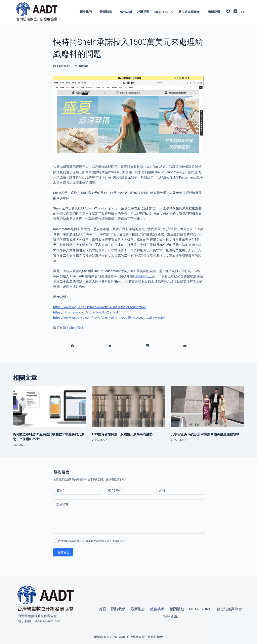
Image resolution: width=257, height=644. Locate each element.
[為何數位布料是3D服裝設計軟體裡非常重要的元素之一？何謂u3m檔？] (49, 407)
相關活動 (143, 12)
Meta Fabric (164, 12)
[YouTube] (235, 11)
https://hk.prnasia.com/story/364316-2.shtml (86, 312)
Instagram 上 (142, 276)
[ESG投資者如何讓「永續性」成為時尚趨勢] (129, 407)
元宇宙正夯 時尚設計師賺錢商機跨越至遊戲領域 (205, 434)
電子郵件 (115, 490)
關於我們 (88, 12)
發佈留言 (63, 552)
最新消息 (108, 12)
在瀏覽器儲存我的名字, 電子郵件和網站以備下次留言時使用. (93, 541)
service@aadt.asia (47, 621)
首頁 (102, 609)
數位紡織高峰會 (191, 12)
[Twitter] (110, 346)
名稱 (60, 490)
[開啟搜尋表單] (243, 12)
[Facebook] (228, 11)
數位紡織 (126, 12)
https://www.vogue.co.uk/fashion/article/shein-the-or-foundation (99, 307)
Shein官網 (77, 328)
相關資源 (214, 12)
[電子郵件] (185, 346)
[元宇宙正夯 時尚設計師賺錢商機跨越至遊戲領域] (208, 407)
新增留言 (62, 505)
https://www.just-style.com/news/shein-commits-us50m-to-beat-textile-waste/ (109, 318)
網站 (162, 490)
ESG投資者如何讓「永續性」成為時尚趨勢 (122, 434)
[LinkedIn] (147, 346)
